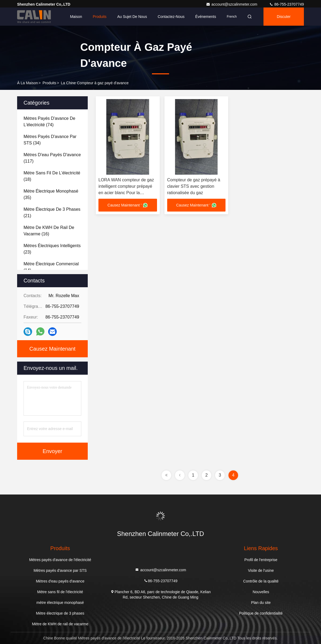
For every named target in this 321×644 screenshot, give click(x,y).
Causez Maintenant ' (128, 205)
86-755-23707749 (286, 4)
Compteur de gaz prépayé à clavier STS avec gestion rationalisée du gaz (194, 186)
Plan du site (261, 603)
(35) (51, 194)
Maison (76, 17)
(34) (50, 140)
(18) (52, 176)
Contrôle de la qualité (261, 581)
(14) (51, 267)
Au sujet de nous (132, 17)
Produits (100, 17)
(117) (52, 158)
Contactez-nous (171, 17)
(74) (49, 122)
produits (49, 83)
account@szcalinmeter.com (232, 4)
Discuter (284, 17)
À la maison (28, 83)
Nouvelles (261, 592)
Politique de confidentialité (261, 613)
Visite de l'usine (261, 570)
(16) (49, 231)
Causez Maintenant (52, 349)
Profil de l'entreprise (261, 560)
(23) (52, 249)
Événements (206, 17)
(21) (52, 212)
